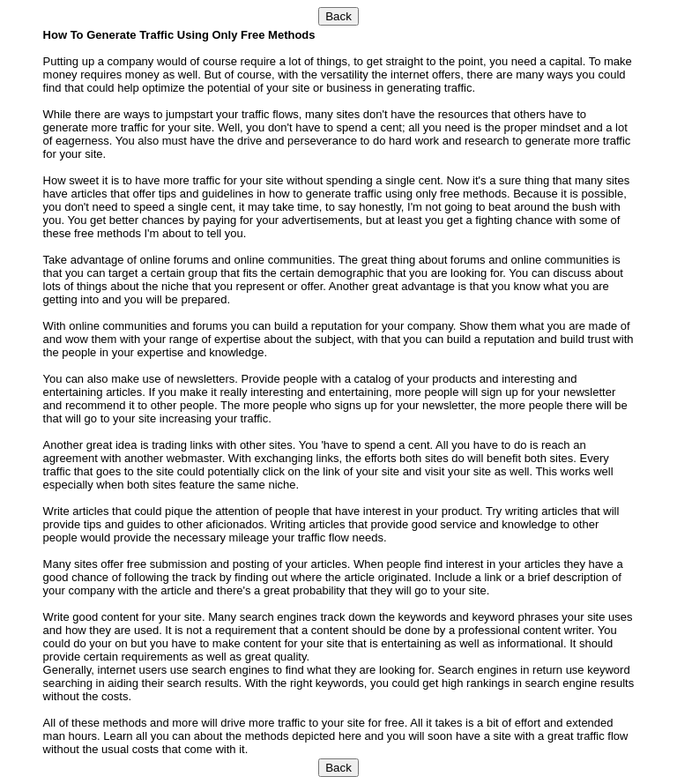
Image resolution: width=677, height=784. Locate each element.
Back (338, 16)
